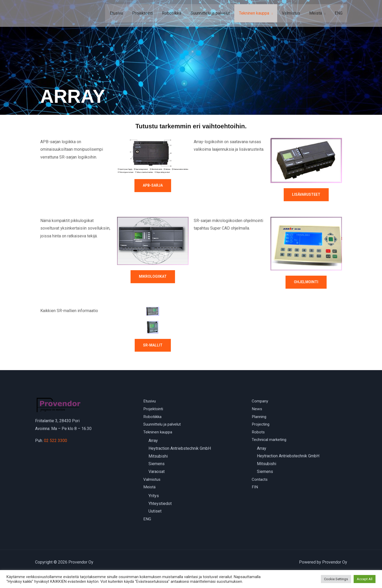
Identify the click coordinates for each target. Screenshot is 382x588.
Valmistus (293, 13)
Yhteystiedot (160, 504)
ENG (339, 13)
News (257, 409)
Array (153, 441)
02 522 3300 (56, 441)
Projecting (261, 424)
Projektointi (148, 13)
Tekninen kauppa (257, 13)
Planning (260, 417)
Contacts (260, 480)
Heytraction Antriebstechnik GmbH (180, 449)
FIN (255, 487)
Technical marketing (270, 440)
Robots (258, 432)
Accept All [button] (365, 579)
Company (260, 401)
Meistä (317, 13)
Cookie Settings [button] (336, 579)
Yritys (154, 496)
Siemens (157, 464)
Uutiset (155, 512)
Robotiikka (176, 13)
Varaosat (157, 472)
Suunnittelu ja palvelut (214, 13)
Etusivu (123, 13)
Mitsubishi (158, 456)
